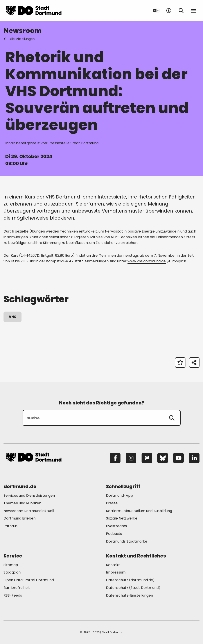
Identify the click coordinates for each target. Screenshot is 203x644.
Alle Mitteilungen (20, 39)
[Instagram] (131, 458)
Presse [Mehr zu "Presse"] (112, 503)
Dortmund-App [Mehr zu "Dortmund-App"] (119, 495)
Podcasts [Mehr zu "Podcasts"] (114, 534)
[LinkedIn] (194, 458)
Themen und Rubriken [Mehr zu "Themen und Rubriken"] (22, 503)
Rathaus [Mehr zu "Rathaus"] (11, 526)
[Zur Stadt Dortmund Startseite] (34, 11)
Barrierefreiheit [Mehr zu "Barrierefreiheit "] (17, 588)
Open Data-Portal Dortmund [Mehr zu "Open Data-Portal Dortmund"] (29, 580)
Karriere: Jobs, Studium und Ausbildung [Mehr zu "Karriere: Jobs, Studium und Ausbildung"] (139, 511)
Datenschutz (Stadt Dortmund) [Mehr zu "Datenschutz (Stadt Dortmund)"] (133, 588)
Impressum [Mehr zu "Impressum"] (116, 572)
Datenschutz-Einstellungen (129, 596)
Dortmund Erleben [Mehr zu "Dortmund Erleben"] (20, 518)
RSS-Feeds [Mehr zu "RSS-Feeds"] (13, 595)
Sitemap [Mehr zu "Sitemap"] (11, 565)
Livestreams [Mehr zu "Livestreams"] (116, 526)
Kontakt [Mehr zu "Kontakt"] (113, 565)
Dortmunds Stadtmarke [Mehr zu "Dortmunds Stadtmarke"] (127, 541)
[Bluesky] (163, 458)
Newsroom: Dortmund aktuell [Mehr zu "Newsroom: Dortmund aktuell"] (29, 511)
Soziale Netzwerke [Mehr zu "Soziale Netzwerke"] (122, 518)
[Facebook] (115, 458)
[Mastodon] (147, 458)
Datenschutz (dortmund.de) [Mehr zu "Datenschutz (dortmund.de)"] (130, 580)
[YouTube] (178, 458)
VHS (13, 317)
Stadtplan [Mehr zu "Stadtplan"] (12, 572)
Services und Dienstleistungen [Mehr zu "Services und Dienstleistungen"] (29, 495)
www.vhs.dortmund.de (149, 261)
